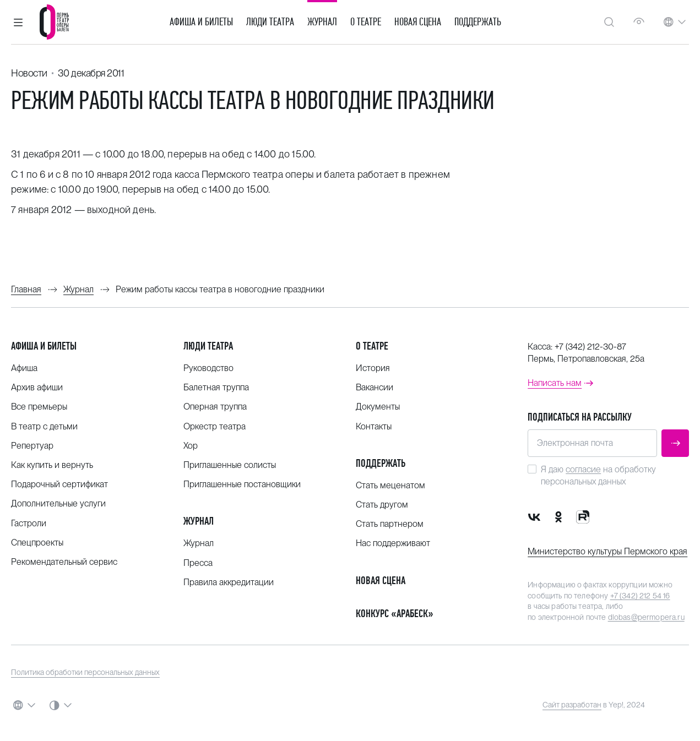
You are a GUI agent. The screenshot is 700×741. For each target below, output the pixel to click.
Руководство (208, 368)
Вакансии (375, 387)
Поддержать (478, 22)
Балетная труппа (216, 387)
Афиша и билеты (201, 22)
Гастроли (29, 523)
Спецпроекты (37, 543)
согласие (583, 469)
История (373, 368)
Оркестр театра (215, 426)
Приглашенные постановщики (242, 484)
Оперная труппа (215, 407)
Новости (29, 73)
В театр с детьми (44, 426)
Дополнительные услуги (58, 503)
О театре (366, 22)
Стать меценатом (390, 485)
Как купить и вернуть (52, 465)
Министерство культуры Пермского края (607, 551)
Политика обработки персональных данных (85, 672)
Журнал (322, 22)
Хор (191, 446)
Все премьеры (39, 407)
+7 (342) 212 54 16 (640, 596)
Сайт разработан (572, 705)
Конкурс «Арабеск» (395, 614)
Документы (378, 407)
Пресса (198, 563)
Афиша (24, 368)
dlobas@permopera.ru (646, 617)
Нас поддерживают (393, 543)
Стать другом (382, 505)
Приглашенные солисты (230, 465)
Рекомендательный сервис (64, 562)
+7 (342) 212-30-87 (590, 347)
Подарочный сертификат (59, 484)
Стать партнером (390, 524)
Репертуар (32, 446)
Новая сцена (418, 22)
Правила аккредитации (229, 582)
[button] (18, 22)
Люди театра (270, 22)
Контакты (374, 426)
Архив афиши (37, 387)
